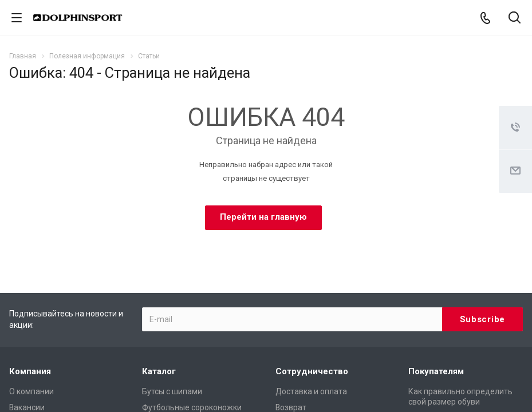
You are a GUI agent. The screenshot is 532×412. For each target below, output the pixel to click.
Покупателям (436, 371)
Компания (30, 371)
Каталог (159, 371)
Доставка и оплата (311, 391)
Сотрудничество (312, 371)
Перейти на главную (263, 217)
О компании (31, 391)
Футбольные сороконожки (192, 407)
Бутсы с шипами (172, 391)
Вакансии (27, 407)
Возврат (291, 407)
